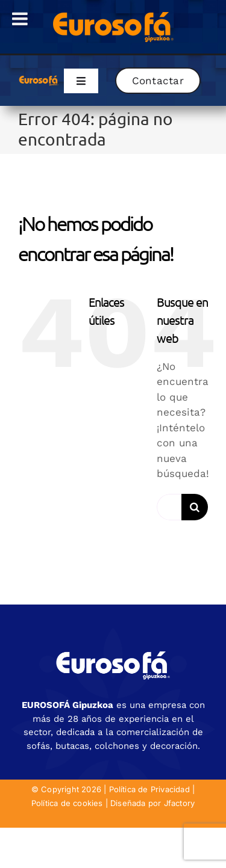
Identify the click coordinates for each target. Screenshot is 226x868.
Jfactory (180, 803)
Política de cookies (67, 803)
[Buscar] (195, 507)
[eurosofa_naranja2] (39, 79)
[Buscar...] (169, 507)
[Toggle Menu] (20, 19)
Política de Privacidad (149, 789)
